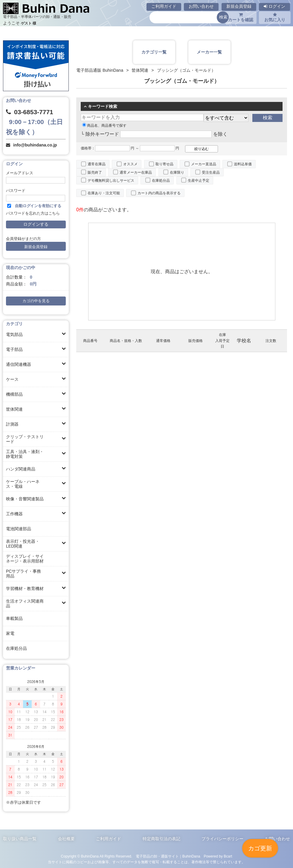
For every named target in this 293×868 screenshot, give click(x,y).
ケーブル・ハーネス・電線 (23, 484)
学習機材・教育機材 (25, 589)
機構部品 (14, 394)
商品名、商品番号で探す (104, 126)
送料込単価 (243, 164)
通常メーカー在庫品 (136, 172)
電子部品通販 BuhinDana (100, 70)
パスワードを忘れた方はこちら (33, 213)
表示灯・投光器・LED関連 (23, 544)
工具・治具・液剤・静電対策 (25, 454)
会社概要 (66, 839)
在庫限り (177, 172)
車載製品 (14, 618)
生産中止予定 (199, 181)
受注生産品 (211, 172)
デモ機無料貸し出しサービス (111, 181)
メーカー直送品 (204, 164)
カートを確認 (241, 17)
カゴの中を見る (36, 301)
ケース (12, 379)
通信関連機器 (19, 364)
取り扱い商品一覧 (20, 839)
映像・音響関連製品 (25, 499)
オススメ (130, 164)
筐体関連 (14, 409)
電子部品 (14, 349)
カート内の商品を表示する (159, 193)
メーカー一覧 (209, 52)
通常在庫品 (97, 164)
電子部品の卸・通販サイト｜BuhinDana (168, 856)
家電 (10, 633)
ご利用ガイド (164, 6)
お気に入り (275, 17)
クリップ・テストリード (25, 439)
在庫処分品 (16, 648)
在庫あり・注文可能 (104, 193)
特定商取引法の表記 (161, 839)
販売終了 (95, 172)
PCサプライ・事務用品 (23, 574)
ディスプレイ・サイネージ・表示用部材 (25, 559)
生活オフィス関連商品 (25, 603)
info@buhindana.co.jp (35, 145)
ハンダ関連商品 (21, 469)
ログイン (274, 6)
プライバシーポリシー (222, 839)
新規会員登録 (239, 6)
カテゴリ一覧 (154, 52)
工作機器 (14, 514)
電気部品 (14, 334)
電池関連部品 (19, 529)
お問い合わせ (201, 6)
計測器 (12, 424)
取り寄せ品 (164, 164)
